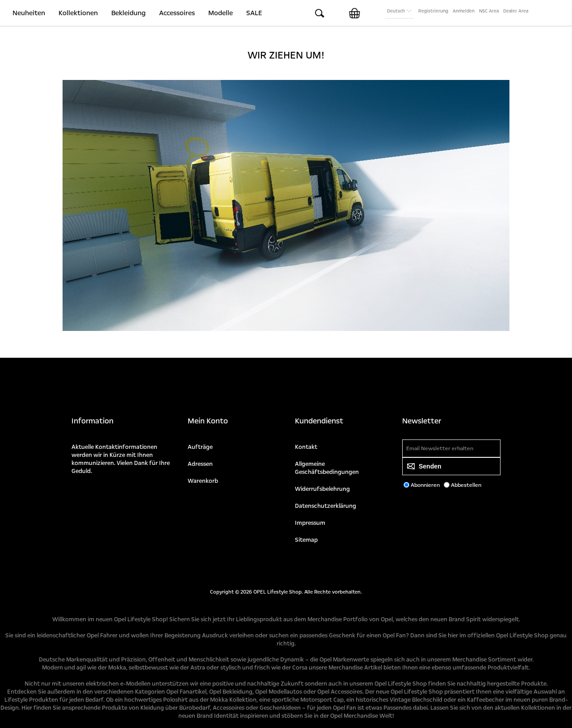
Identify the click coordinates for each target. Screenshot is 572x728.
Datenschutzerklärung (326, 506)
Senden (430, 466)
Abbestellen (466, 485)
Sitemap (306, 540)
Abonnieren (425, 485)
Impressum (310, 523)
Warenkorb (203, 481)
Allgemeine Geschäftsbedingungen (327, 468)
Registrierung (433, 11)
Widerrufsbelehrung (322, 489)
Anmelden (464, 11)
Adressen (200, 464)
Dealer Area (516, 11)
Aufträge (200, 447)
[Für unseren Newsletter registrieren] (451, 448)
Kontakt (306, 447)
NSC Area (489, 11)
